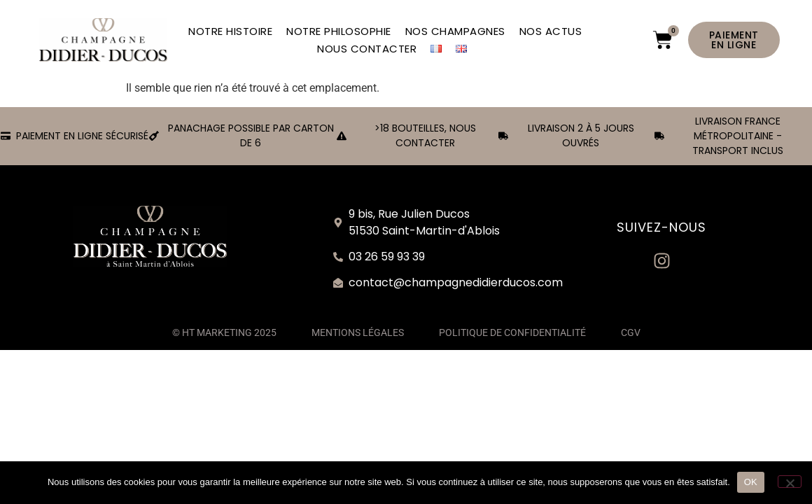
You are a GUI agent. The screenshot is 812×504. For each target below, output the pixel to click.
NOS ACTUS (551, 31)
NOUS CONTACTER (367, 49)
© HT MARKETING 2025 (224, 332)
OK (751, 482)
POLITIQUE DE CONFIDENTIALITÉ (512, 332)
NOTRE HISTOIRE (230, 31)
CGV (631, 332)
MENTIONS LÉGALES (358, 332)
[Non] (790, 482)
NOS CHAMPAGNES (455, 31)
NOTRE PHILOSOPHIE (339, 31)
